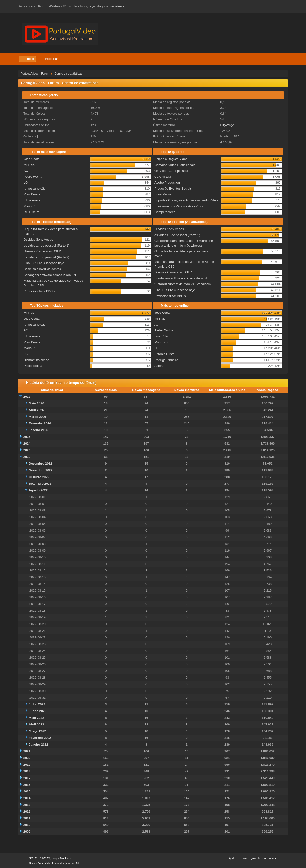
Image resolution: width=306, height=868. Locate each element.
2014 (27, 798)
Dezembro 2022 (40, 464)
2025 (27, 437)
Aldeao (159, 366)
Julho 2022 (37, 704)
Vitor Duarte (32, 194)
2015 (27, 791)
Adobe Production (167, 183)
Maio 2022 (36, 718)
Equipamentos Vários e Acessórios (179, 206)
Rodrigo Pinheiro (166, 360)
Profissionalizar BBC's (39, 291)
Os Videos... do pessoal (171, 171)
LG (26, 183)
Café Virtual (163, 177)
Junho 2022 (37, 711)
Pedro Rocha (33, 177)
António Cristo (164, 354)
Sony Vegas (163, 194)
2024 (27, 443)
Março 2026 (37, 417)
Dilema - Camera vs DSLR (42, 251)
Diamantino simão (36, 360)
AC (26, 171)
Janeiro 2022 (38, 744)
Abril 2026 (36, 410)
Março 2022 (37, 731)
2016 (27, 785)
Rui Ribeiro (32, 212)
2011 (27, 818)
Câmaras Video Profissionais (175, 165)
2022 (27, 457)
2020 (27, 758)
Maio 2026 (36, 403)
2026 (27, 397)
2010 (27, 825)
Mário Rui (30, 206)
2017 (27, 778)
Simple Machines (61, 858)
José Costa (32, 159)
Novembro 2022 (41, 470)
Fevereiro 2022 (40, 738)
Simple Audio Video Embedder (47, 863)
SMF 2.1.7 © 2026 (40, 858)
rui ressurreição (35, 189)
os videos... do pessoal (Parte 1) (46, 245)
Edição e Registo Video (171, 159)
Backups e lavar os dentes (42, 269)
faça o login (97, 6)
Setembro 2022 (40, 484)
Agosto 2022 (38, 490)
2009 (27, 832)
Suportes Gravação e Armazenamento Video (186, 200)
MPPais (29, 165)
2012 (27, 811)
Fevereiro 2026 (40, 423)
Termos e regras (247, 858)
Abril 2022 (36, 724)
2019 (27, 765)
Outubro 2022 (39, 477)
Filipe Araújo (32, 200)
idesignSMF (73, 863)
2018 (27, 771)
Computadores (165, 212)
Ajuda (232, 858)
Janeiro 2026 (38, 430)
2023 (27, 450)
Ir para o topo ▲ (268, 858)
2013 (27, 805)
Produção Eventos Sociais (173, 189)
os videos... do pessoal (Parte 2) (46, 257)
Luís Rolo (161, 336)
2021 (27, 751)
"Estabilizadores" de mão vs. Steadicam (183, 284)
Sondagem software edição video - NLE (52, 275)
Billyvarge (227, 125)
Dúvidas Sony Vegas (38, 239)
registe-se (117, 6)
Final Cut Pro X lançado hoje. (44, 263)
